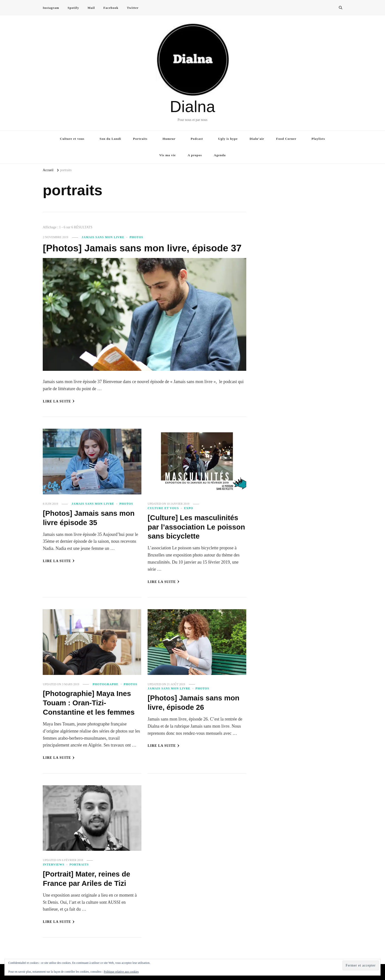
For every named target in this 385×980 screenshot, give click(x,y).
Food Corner (286, 139)
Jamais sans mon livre (103, 237)
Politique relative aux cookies (121, 972)
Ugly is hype (228, 139)
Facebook (111, 8)
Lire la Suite (59, 401)
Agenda (220, 155)
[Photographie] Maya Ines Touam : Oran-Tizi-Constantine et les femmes (89, 702)
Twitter (133, 8)
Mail (91, 8)
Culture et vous (72, 139)
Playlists (318, 139)
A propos (195, 155)
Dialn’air (257, 139)
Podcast (197, 139)
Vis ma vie (168, 155)
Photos (136, 237)
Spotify (73, 8)
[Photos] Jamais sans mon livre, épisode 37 (144, 248)
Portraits (140, 139)
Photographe (105, 684)
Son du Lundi (110, 139)
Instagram (51, 8)
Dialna (192, 107)
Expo (188, 508)
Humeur (169, 139)
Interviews (54, 864)
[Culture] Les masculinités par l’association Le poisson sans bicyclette (194, 527)
